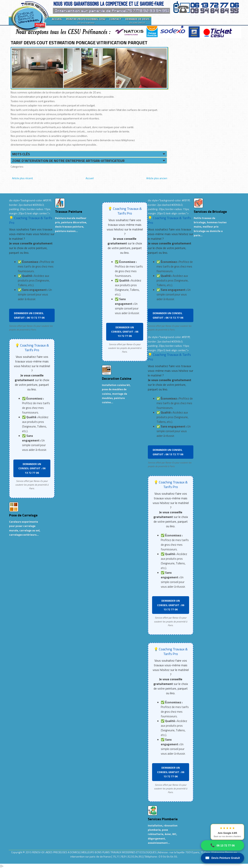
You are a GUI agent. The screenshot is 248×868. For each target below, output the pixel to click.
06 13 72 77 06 (223, 845)
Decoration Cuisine (117, 378)
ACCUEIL (57, 19)
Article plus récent (22, 178)
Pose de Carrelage (23, 515)
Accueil (90, 178)
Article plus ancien (157, 178)
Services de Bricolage (210, 212)
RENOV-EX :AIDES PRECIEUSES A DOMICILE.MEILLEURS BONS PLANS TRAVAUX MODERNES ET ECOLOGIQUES (94, 852)
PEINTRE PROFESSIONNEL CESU (86, 21)
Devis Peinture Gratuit (223, 858)
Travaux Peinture (69, 212)
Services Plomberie (163, 819)
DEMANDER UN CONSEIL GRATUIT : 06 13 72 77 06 (29, 315)
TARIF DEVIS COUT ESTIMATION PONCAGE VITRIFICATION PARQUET (79, 43)
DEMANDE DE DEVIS (137, 21)
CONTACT (115, 19)
